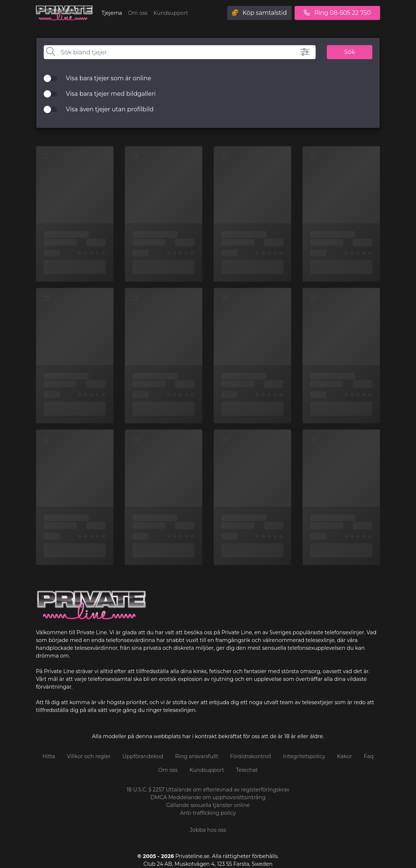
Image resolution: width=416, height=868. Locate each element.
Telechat (247, 770)
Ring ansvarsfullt (197, 756)
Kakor (345, 756)
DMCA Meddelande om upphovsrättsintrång (208, 797)
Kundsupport (171, 13)
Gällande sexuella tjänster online (208, 805)
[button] (298, 52)
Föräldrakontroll (251, 756)
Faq (369, 756)
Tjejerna (112, 13)
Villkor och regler (89, 756)
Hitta (49, 756)
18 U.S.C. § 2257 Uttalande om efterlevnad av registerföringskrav (208, 790)
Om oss (138, 13)
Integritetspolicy (304, 756)
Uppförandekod (143, 756)
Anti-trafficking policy (208, 813)
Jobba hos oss (208, 830)
